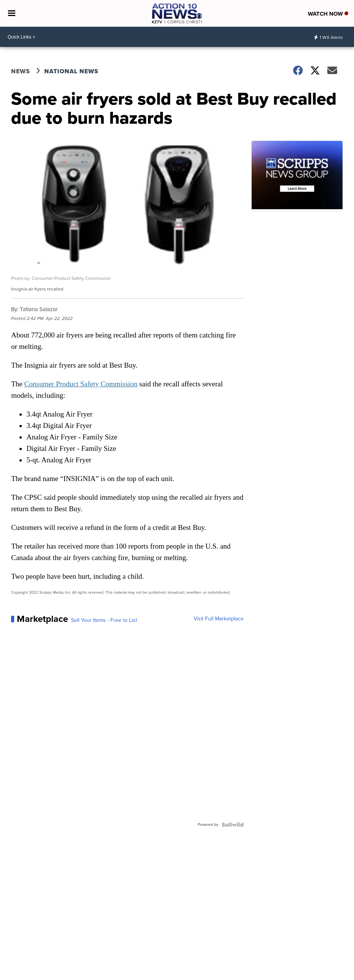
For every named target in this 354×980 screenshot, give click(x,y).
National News (71, 71)
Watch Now (328, 14)
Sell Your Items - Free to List (104, 620)
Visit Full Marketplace (219, 619)
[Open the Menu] (12, 13)
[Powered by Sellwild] (233, 825)
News (21, 71)
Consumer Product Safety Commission (81, 384)
